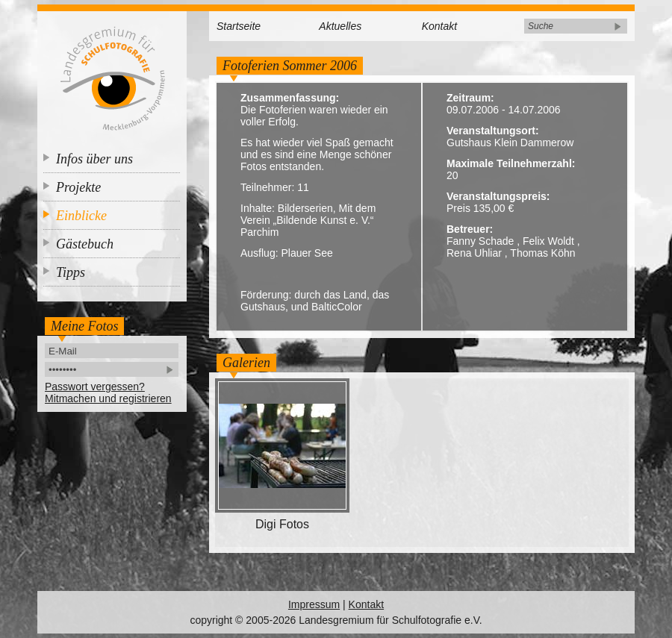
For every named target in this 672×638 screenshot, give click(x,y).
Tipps (71, 272)
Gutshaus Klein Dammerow (510, 143)
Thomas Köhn (542, 253)
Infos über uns (94, 159)
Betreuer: (470, 229)
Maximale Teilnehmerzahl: (511, 163)
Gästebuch (85, 244)
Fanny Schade (480, 241)
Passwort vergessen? (95, 387)
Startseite (239, 26)
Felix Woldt (548, 241)
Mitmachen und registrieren (108, 398)
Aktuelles (340, 26)
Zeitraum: (470, 98)
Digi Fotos (282, 524)
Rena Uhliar (474, 253)
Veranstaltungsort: (493, 131)
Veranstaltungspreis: (498, 196)
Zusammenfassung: (290, 98)
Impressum (314, 604)
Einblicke (81, 216)
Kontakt (439, 26)
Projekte (78, 187)
